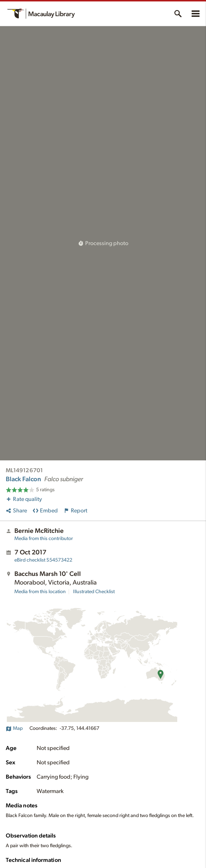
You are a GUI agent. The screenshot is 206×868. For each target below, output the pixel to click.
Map (14, 728)
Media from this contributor (44, 539)
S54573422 (43, 560)
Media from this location (40, 592)
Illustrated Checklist (94, 592)
